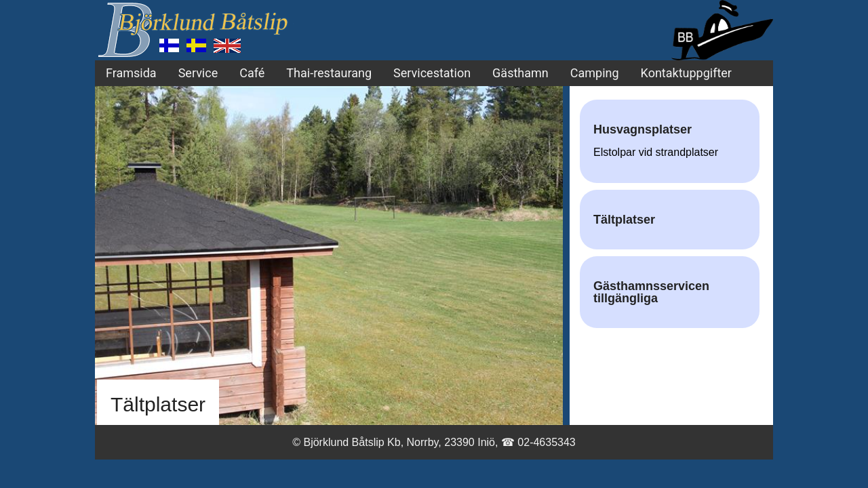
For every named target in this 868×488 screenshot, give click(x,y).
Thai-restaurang (329, 73)
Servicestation (432, 73)
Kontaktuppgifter (686, 73)
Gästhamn (520, 73)
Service (198, 73)
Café (252, 73)
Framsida (131, 73)
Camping (595, 73)
